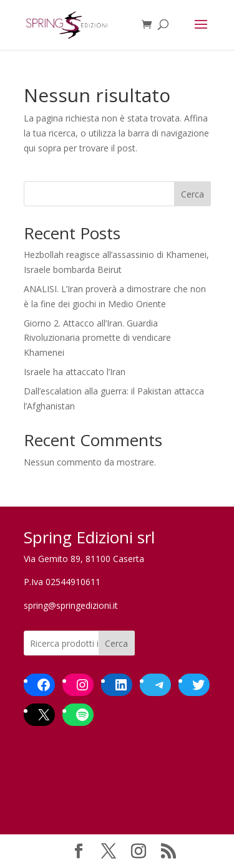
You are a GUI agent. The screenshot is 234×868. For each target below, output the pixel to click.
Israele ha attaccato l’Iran (75, 372)
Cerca (193, 194)
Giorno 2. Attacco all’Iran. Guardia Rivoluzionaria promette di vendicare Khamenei (97, 338)
